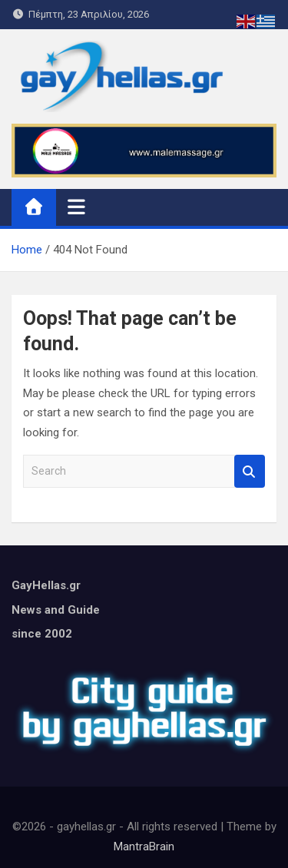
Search (250, 471)
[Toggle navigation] (76, 207)
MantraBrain (144, 846)
